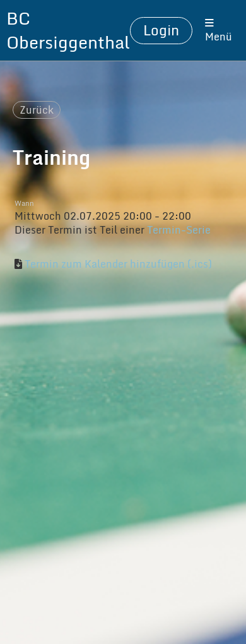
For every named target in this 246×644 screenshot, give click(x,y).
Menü (219, 31)
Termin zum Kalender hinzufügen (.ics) (118, 264)
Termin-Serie (179, 230)
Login (161, 30)
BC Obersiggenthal (68, 30)
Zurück (37, 110)
